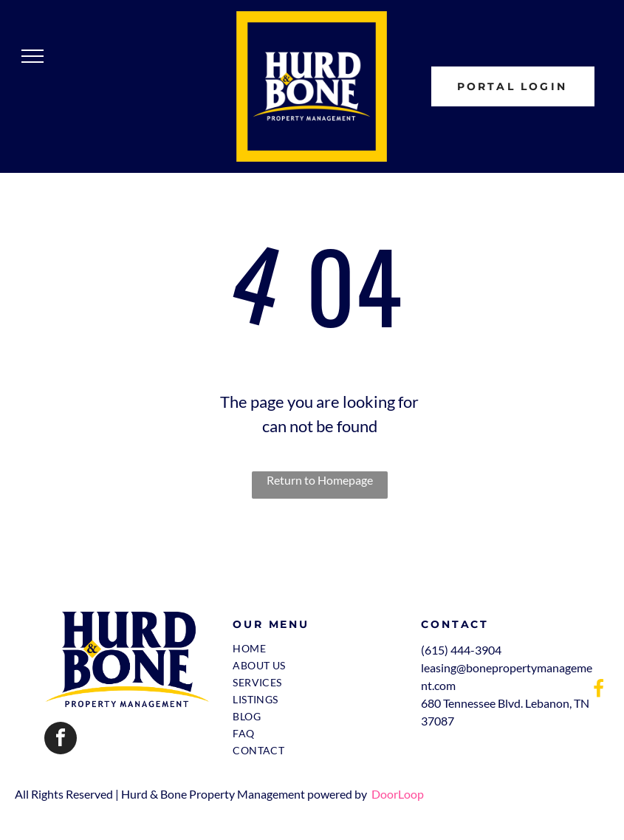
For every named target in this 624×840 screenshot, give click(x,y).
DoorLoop (398, 794)
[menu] (32, 56)
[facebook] (61, 740)
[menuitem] (314, 648)
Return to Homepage (320, 480)
